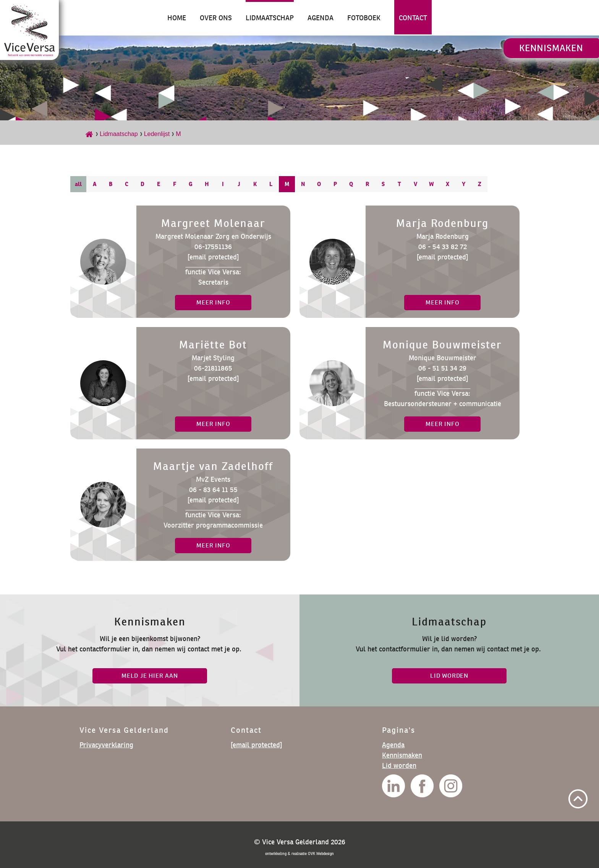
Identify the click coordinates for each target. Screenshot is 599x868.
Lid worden (399, 765)
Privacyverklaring (106, 745)
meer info (213, 302)
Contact (413, 18)
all (78, 184)
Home (177, 18)
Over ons (216, 18)
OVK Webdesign (321, 854)
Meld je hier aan (150, 676)
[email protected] (213, 257)
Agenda (321, 18)
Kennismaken (551, 48)
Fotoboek (364, 18)
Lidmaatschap (270, 18)
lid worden (449, 676)
